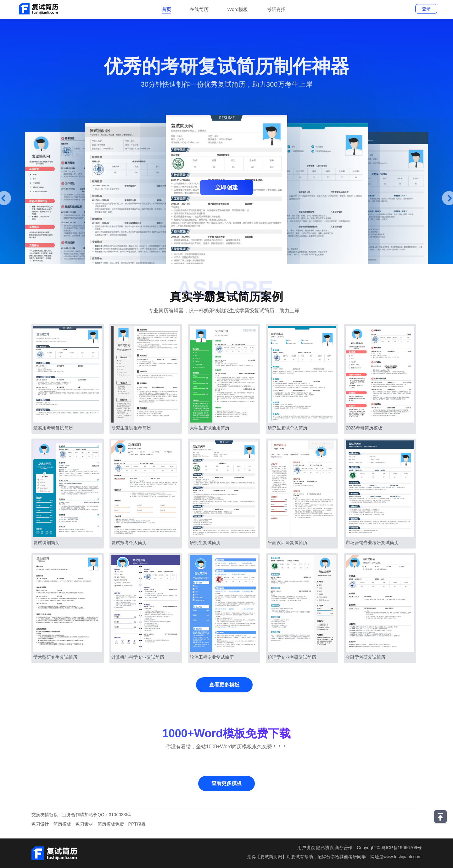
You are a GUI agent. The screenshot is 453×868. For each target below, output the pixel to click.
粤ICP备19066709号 (401, 848)
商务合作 (344, 848)
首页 (166, 9)
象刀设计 (40, 824)
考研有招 (276, 9)
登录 (426, 9)
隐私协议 (325, 848)
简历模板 (62, 824)
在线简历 (199, 9)
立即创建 (226, 188)
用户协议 (306, 848)
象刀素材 (84, 824)
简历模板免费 (111, 824)
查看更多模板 (224, 685)
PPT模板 (137, 824)
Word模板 (238, 9)
